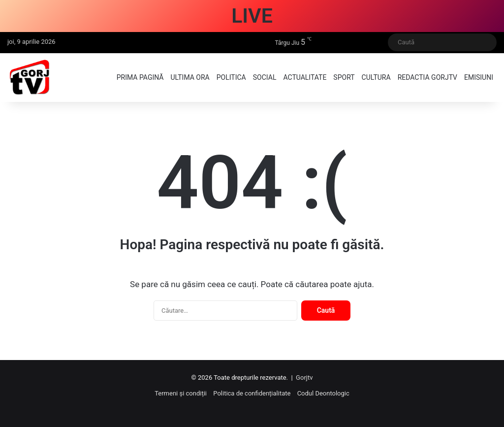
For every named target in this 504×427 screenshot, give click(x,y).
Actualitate (305, 77)
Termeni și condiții (181, 393)
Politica (231, 77)
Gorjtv (304, 378)
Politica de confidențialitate (252, 393)
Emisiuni (479, 77)
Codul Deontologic (323, 393)
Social (265, 77)
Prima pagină (140, 77)
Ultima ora (190, 77)
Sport (344, 77)
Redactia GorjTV (427, 77)
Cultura (376, 77)
